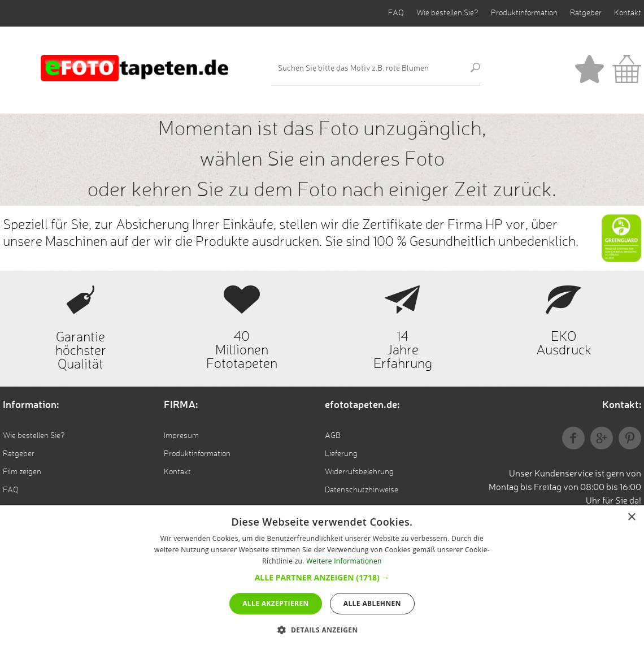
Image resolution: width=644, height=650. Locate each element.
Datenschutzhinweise (362, 490)
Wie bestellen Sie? (447, 13)
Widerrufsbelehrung (359, 472)
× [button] (631, 517)
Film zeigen (22, 472)
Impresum (181, 436)
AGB (333, 436)
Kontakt (628, 13)
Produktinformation (524, 13)
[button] (322, 577)
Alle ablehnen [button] (372, 603)
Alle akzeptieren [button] (276, 603)
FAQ (396, 13)
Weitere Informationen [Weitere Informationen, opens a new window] (344, 561)
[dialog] (322, 578)
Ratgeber (586, 13)
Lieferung (341, 454)
